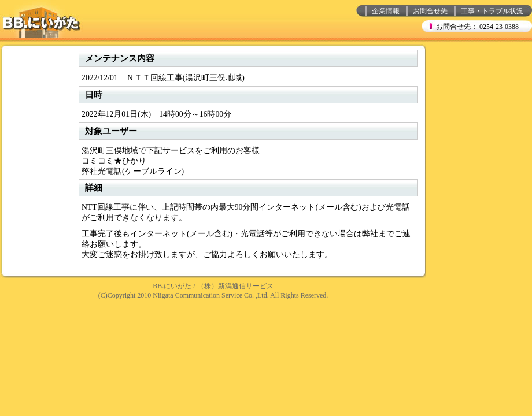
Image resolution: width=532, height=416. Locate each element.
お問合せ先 (430, 11)
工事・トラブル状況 (492, 11)
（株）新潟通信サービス (235, 286)
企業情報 (386, 11)
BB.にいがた (172, 286)
